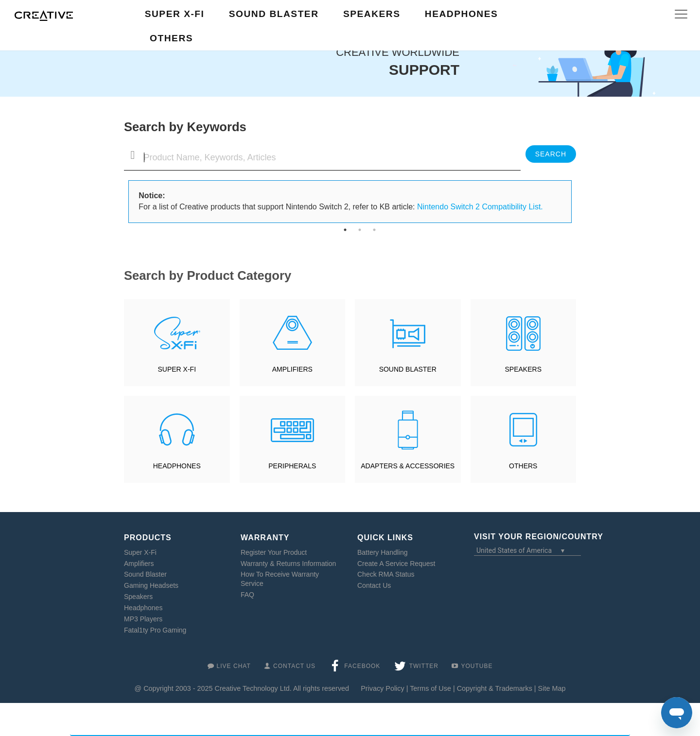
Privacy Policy (383, 688)
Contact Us (374, 585)
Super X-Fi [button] (175, 14)
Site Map (552, 688)
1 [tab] (345, 230)
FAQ (247, 595)
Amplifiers (139, 564)
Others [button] (171, 38)
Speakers (138, 597)
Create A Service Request (396, 564)
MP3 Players (143, 619)
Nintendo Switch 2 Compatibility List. (480, 207)
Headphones (143, 608)
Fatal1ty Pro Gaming (155, 630)
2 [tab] (360, 230)
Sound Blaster (145, 574)
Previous (122, 202)
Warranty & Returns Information (288, 564)
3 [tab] (374, 230)
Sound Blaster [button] (274, 14)
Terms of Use (430, 688)
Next (578, 202)
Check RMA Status (386, 574)
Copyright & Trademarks (495, 688)
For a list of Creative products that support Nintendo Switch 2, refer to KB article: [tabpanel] (341, 201)
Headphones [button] (461, 14)
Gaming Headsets (151, 585)
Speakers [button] (372, 14)
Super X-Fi (140, 552)
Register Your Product (274, 552)
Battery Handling (383, 552)
